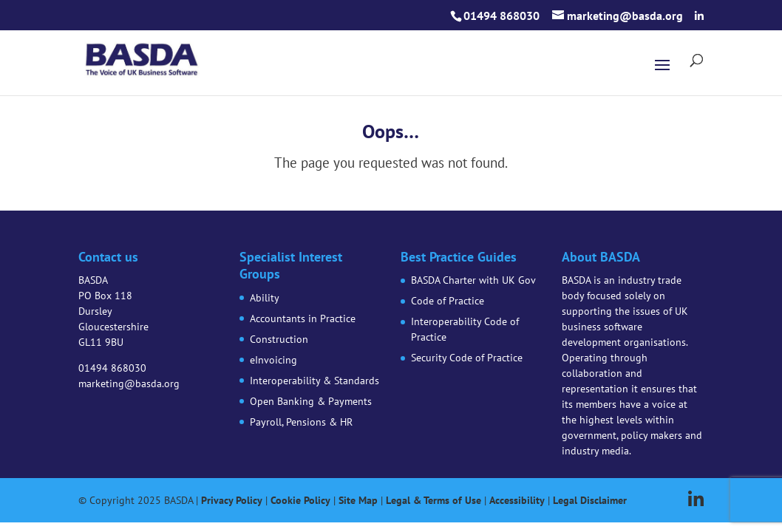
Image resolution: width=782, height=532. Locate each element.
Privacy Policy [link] (232, 500)
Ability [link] (265, 298)
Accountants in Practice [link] (303, 318)
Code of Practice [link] (448, 301)
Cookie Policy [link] (300, 500)
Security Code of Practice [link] (467, 358)
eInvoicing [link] (273, 360)
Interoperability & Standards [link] (314, 381)
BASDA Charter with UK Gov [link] (473, 280)
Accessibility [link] (517, 500)
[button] (699, 16)
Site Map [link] (358, 500)
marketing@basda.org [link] (129, 383)
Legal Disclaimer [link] (590, 500)
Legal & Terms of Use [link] (433, 500)
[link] (142, 57)
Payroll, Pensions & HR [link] (301, 422)
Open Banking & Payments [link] (311, 401)
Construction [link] (279, 339)
